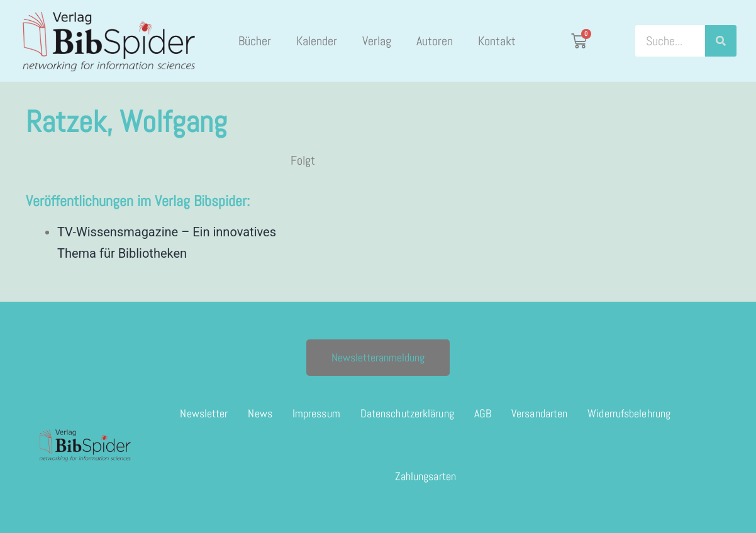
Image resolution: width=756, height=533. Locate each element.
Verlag (377, 41)
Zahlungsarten (425, 476)
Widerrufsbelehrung (629, 413)
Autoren (435, 41)
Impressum (316, 413)
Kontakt (497, 41)
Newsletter (204, 413)
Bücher (255, 41)
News (260, 413)
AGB (483, 413)
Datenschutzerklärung (407, 413)
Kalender (317, 41)
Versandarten (539, 413)
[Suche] (721, 41)
